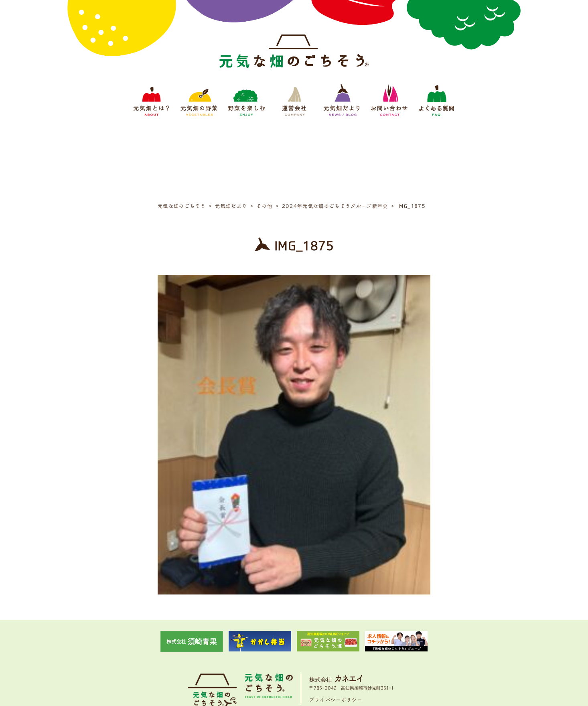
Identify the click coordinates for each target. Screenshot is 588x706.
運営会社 (296, 651)
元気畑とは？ (188, 651)
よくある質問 (400, 651)
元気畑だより (328, 651)
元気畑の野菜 (224, 651)
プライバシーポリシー (336, 626)
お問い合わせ (364, 651)
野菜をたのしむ (263, 651)
